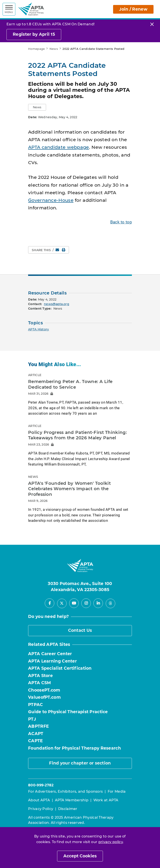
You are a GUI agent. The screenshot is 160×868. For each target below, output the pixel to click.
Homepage (36, 49)
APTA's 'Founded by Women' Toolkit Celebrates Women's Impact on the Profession (69, 489)
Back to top (121, 222)
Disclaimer (68, 809)
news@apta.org (57, 304)
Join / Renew (133, 9)
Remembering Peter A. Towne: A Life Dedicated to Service (70, 384)
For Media (117, 791)
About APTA (39, 800)
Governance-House (51, 200)
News (54, 49)
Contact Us (80, 630)
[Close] (152, 24)
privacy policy (111, 842)
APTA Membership (72, 800)
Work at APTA (106, 800)
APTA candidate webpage (59, 147)
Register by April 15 (34, 34)
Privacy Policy (41, 809)
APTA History (39, 329)
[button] (37, 107)
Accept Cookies (80, 856)
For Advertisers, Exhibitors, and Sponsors (65, 791)
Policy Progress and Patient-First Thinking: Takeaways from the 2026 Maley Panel (78, 435)
